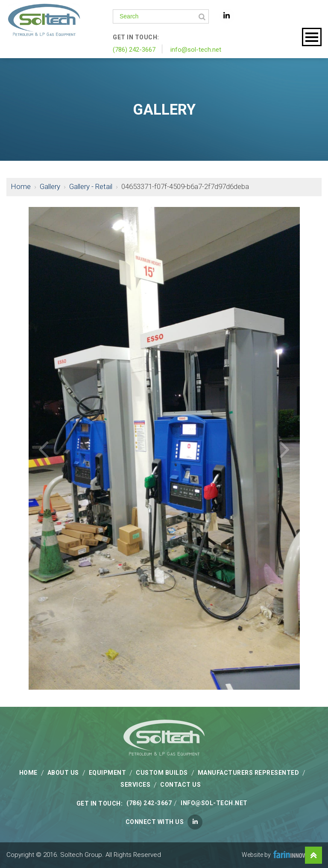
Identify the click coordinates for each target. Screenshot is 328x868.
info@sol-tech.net (196, 50)
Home (21, 186)
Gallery (50, 186)
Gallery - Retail (91, 186)
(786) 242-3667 (134, 50)
